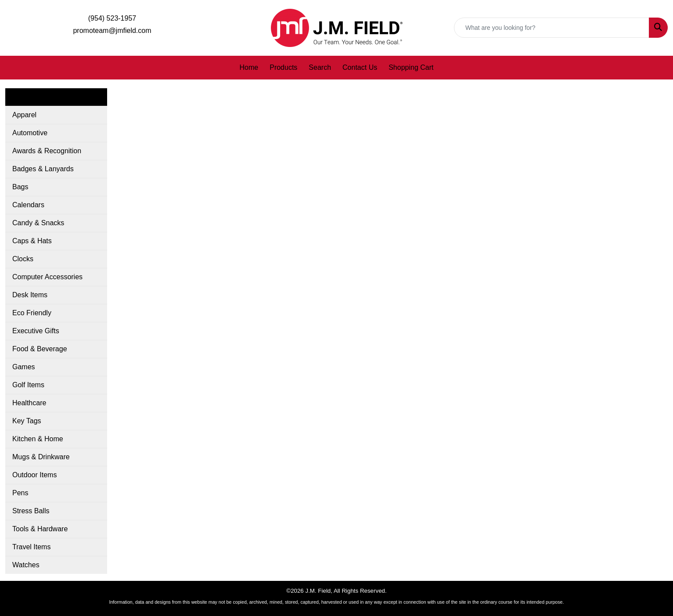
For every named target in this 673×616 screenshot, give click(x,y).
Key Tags (27, 421)
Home (249, 67)
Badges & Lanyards (43, 169)
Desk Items (30, 295)
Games (24, 367)
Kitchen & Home (38, 439)
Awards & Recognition (47, 151)
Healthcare (29, 403)
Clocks (23, 259)
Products (283, 67)
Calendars (28, 205)
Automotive (30, 133)
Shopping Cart (411, 67)
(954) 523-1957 (112, 18)
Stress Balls (31, 511)
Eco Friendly (32, 313)
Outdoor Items (34, 475)
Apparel (24, 115)
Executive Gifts (36, 331)
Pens (20, 493)
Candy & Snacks (38, 223)
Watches (26, 565)
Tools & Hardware (40, 529)
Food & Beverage (40, 349)
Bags (20, 187)
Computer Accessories (47, 277)
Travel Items (31, 547)
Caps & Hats (32, 241)
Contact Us (360, 67)
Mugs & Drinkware (41, 457)
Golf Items (28, 385)
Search (320, 67)
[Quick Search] (552, 28)
